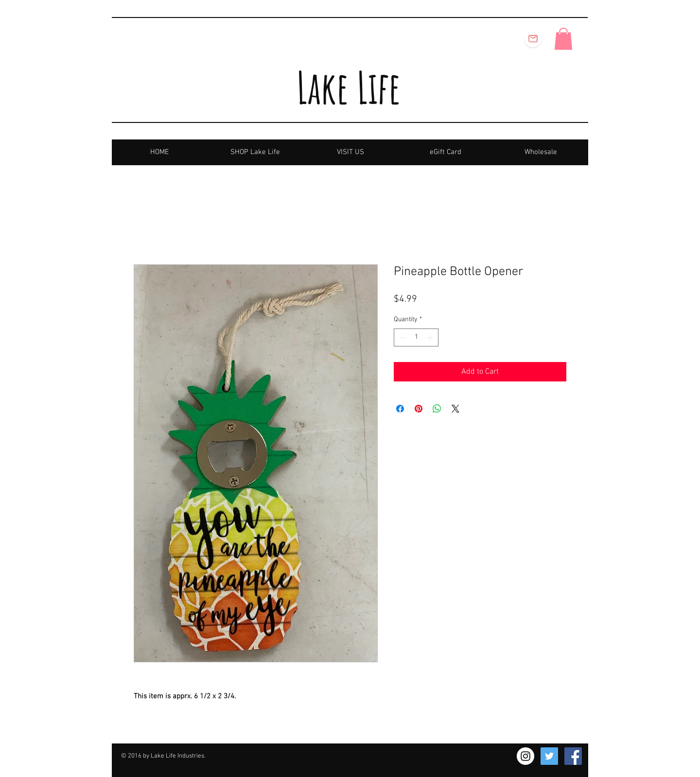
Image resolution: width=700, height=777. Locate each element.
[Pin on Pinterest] (419, 409)
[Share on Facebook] (400, 409)
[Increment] (431, 337)
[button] (563, 39)
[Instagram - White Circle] (525, 756)
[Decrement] (401, 337)
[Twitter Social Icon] (549, 756)
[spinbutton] (416, 337)
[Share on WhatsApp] (437, 409)
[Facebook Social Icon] (573, 756)
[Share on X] (455, 409)
